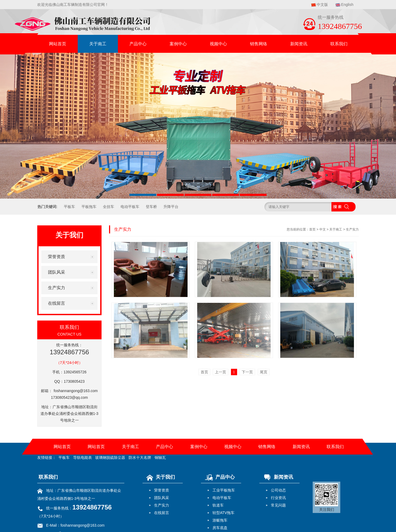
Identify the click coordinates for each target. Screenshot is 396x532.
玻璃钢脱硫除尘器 (110, 457)
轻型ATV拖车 (223, 513)
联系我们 (339, 44)
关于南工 (98, 44)
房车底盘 (220, 528)
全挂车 (109, 207)
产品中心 (138, 44)
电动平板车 (130, 207)
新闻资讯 (299, 44)
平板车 (69, 207)
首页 (312, 229)
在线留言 (162, 513)
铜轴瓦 (160, 457)
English (347, 5)
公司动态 (278, 490)
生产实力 (352, 229)
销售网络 (259, 44)
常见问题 (278, 505)
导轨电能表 (83, 457)
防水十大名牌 (140, 457)
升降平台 (171, 207)
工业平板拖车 (224, 490)
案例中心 (178, 44)
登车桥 (151, 207)
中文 (323, 229)
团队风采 (162, 498)
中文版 (322, 5)
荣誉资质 (162, 490)
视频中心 (218, 44)
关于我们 (159, 477)
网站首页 (58, 44)
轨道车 (218, 505)
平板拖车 (89, 207)
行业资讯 (278, 498)
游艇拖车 (220, 520)
